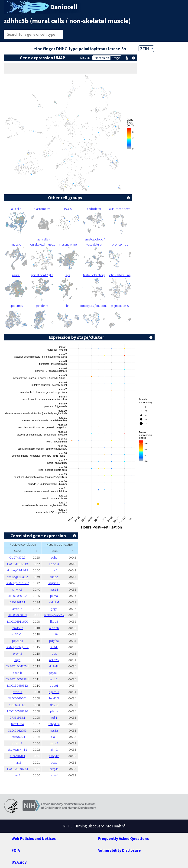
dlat (54, 653)
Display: (86, 58)
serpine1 (54, 583)
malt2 (17, 762)
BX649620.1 (17, 737)
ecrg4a (54, 769)
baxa (54, 762)
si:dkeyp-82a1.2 (17, 577)
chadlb (17, 673)
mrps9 (54, 743)
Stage (116, 58)
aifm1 (54, 749)
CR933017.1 (17, 602)
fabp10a (54, 724)
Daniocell (64, 7)
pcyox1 (54, 673)
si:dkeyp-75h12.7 (18, 583)
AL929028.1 (18, 756)
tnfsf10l (54, 698)
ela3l (54, 737)
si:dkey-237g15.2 (17, 647)
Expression (101, 58)
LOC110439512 (18, 685)
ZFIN (146, 49)
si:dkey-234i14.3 (17, 570)
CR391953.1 (17, 717)
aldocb (54, 628)
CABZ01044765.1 (17, 666)
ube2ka (54, 564)
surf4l (54, 647)
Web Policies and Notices (34, 839)
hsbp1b (54, 756)
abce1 (54, 685)
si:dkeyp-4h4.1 (18, 749)
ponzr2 (17, 743)
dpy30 (54, 705)
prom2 (18, 653)
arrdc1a (17, 609)
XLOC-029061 (18, 698)
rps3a (54, 730)
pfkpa (54, 711)
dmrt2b (17, 775)
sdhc (54, 557)
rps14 (54, 589)
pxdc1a (18, 692)
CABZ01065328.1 (17, 679)
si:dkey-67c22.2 (54, 615)
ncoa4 (54, 775)
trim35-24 (17, 724)
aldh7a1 (54, 602)
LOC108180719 (18, 564)
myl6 (54, 570)
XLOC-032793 (18, 730)
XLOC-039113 (18, 615)
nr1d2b (54, 660)
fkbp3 (54, 621)
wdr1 (54, 717)
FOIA (16, 850)
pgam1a (54, 692)
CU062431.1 (17, 705)
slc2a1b (54, 666)
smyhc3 (17, 589)
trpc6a (54, 634)
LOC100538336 (18, 711)
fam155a (17, 628)
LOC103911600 (18, 621)
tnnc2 (54, 577)
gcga (54, 609)
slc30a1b (17, 634)
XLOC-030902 (18, 596)
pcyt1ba (18, 641)
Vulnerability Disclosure (119, 850)
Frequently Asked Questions (123, 839)
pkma (54, 596)
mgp (17, 660)
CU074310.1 (17, 557)
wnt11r (54, 679)
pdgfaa (54, 641)
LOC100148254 (18, 769)
